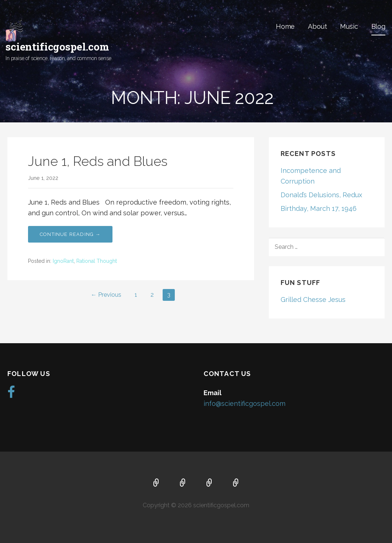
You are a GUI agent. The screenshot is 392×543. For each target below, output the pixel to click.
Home (285, 26)
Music (349, 26)
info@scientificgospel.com (244, 403)
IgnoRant (63, 261)
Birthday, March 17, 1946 (319, 208)
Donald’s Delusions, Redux (321, 195)
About (317, 26)
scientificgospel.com (57, 47)
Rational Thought (97, 261)
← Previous (106, 295)
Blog (378, 26)
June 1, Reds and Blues (98, 161)
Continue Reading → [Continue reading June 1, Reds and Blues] (70, 234)
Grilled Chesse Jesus (313, 300)
